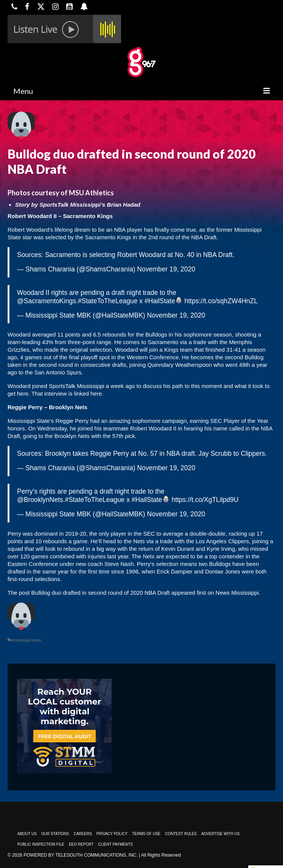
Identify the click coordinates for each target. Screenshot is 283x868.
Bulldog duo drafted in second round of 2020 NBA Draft (101, 593)
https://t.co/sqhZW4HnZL (221, 301)
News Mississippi (237, 593)
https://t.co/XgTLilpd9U (205, 500)
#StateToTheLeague (108, 301)
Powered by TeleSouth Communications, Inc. (80, 855)
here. (97, 393)
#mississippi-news (26, 640)
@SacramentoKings (47, 301)
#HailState (160, 301)
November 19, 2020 (166, 269)
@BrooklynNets (40, 500)
